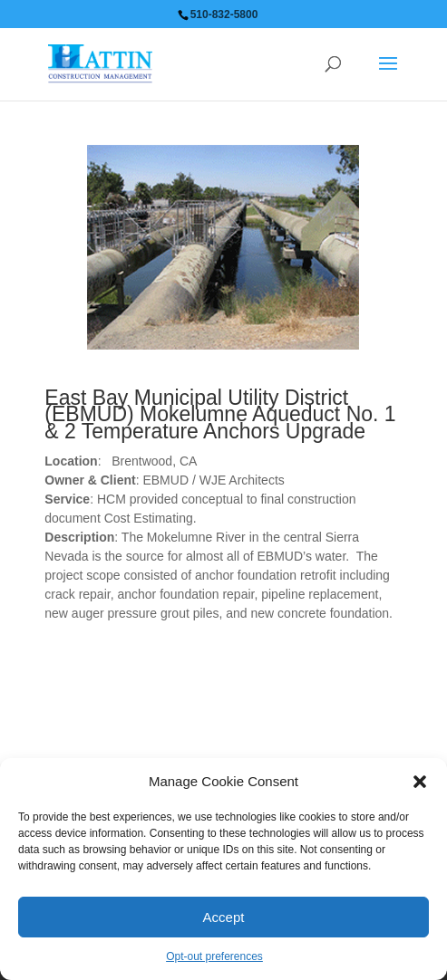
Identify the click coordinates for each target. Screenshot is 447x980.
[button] (420, 782)
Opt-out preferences (214, 956)
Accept (224, 917)
